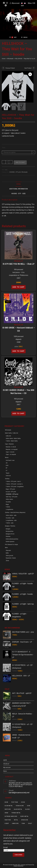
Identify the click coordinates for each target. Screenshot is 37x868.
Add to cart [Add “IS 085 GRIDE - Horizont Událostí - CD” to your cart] (18, 351)
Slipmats (8, 550)
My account (7, 767)
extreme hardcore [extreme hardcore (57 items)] (11, 816)
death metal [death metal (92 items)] (24, 816)
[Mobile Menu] (24, 37)
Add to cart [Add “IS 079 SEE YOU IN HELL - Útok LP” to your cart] (18, 287)
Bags (7, 504)
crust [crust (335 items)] (30, 823)
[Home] (4, 59)
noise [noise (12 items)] (6, 802)
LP (22, 261)
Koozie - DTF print (11, 492)
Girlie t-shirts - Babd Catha (13, 438)
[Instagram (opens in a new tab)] (7, 3)
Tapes (8, 473)
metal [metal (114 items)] (16, 820)
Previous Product (10, 68)
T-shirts (8, 507)
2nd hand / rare (10, 460)
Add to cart (20, 162)
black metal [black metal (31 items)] (18, 809)
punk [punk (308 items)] (23, 823)
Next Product (28, 68)
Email (5, 847)
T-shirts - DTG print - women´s (14, 484)
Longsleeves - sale (11, 520)
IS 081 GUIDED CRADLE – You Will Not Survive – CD (18, 392)
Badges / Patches (10, 526)
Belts (7, 553)
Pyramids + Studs (11, 558)
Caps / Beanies (9, 444)
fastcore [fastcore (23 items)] (8, 809)
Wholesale (24, 172)
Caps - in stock (10, 452)
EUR (22, 6)
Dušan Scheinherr (19, 866)
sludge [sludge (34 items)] (27, 809)
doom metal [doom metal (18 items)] (9, 806)
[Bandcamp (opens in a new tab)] (6, 5)
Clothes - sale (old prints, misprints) (15, 512)
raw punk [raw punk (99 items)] (8, 820)
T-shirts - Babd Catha (12, 441)
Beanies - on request (12, 449)
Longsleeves (9, 509)
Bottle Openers (10, 542)
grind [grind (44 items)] (6, 813)
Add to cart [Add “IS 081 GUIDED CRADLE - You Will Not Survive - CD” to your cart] (18, 413)
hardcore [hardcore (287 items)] (15, 823)
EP (7, 468)
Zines (7, 561)
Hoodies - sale (10, 518)
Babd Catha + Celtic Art (12, 433)
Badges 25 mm (10, 534)
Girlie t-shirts (9, 499)
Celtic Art (8, 436)
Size (4, 148)
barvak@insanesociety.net (19, 793)
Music (7, 457)
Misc (6, 548)
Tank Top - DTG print (12, 497)
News (5, 771)
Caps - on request (11, 454)
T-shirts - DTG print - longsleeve (15, 487)
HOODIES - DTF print (15, 172)
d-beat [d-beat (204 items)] (7, 823)
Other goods (9, 556)
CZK (34, 3)
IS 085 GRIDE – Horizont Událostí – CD (19, 329)
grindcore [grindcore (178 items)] (25, 820)
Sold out (8, 476)
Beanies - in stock (11, 447)
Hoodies (8, 502)
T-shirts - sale (10, 523)
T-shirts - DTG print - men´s (13, 481)
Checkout (6, 764)
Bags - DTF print (10, 489)
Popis (19, 184)
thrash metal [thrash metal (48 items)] (16, 813)
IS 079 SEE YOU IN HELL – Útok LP (19, 264)
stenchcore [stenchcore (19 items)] (20, 806)
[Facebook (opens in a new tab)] (4, 3)
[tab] (19, 184)
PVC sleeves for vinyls (11, 544)
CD (22, 325)
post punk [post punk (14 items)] (15, 802)
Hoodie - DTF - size (18, 194)
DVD (7, 465)
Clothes (7, 479)
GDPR (5, 760)
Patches (8, 536)
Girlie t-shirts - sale (11, 515)
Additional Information (18, 189)
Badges (8, 529)
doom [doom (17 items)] (23, 802)
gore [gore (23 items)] (29, 806)
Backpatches (10, 531)
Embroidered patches (12, 539)
